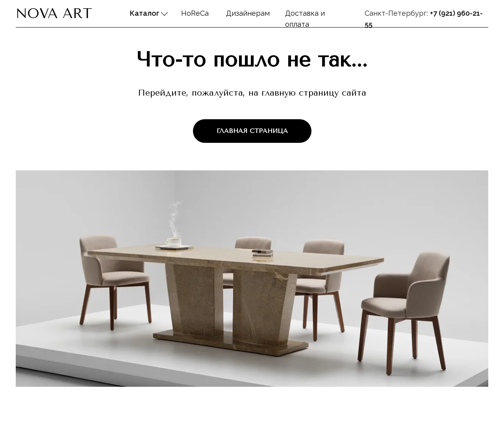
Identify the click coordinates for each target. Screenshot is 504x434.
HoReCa (195, 13)
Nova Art (54, 14)
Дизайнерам (248, 13)
